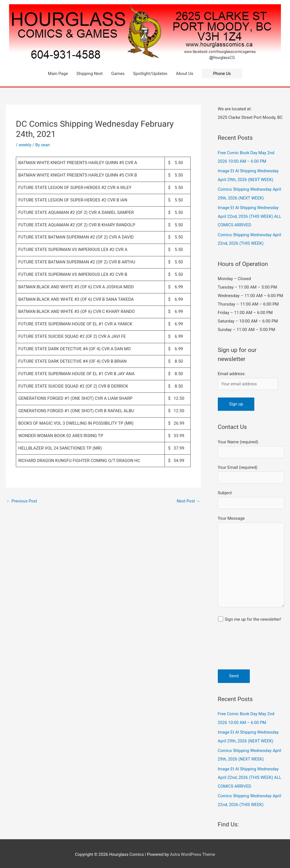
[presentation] (241, 649)
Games (118, 74)
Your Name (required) (251, 447)
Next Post (188, 501)
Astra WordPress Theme (193, 853)
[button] (222, 74)
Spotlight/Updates (150, 74)
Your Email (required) (251, 473)
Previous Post (22, 501)
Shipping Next (89, 74)
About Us (185, 74)
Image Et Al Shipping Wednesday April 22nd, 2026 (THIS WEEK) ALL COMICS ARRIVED (250, 215)
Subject (251, 498)
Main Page (58, 74)
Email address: (232, 372)
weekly (25, 145)
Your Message (251, 562)
